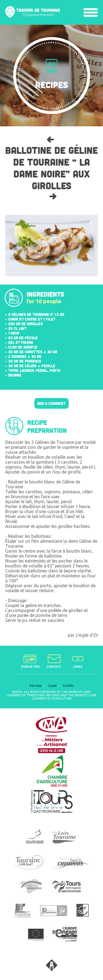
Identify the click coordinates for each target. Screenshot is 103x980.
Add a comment (51, 403)
